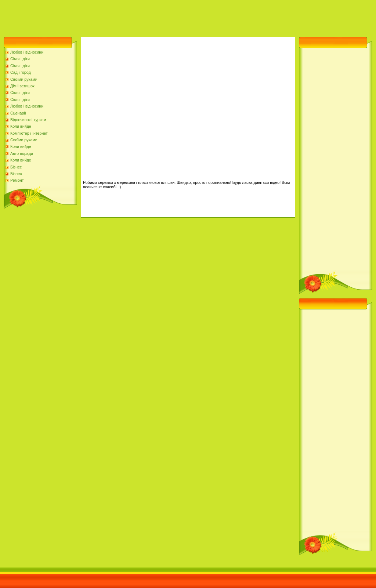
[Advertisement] (134, 17)
